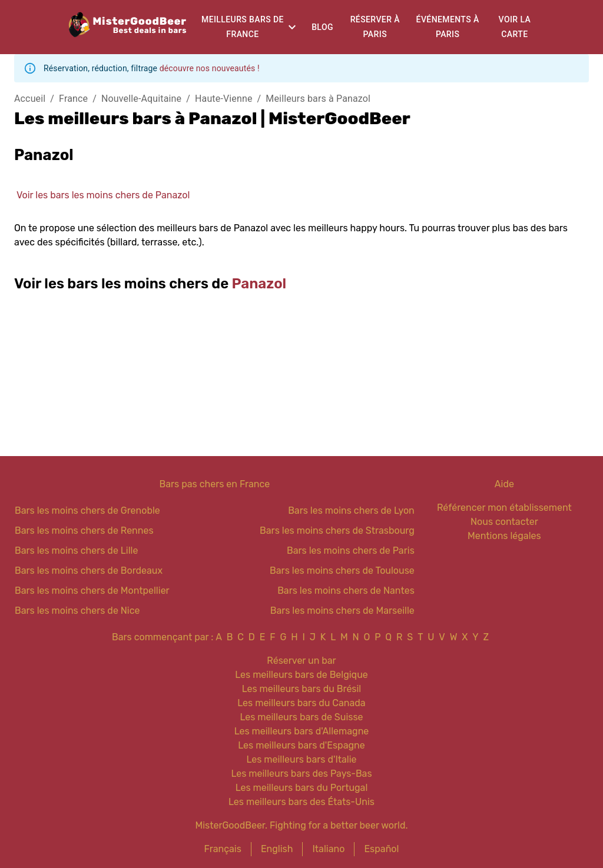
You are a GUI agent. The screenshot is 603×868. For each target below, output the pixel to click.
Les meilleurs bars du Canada (301, 703)
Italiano (328, 849)
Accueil (30, 99)
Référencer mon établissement (504, 508)
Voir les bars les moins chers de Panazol (103, 195)
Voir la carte (515, 27)
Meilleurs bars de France (243, 27)
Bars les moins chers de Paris (351, 551)
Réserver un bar (301, 661)
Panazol (259, 284)
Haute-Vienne (224, 99)
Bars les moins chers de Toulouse (342, 571)
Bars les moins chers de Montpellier (92, 591)
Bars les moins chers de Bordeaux (89, 571)
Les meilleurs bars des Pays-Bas (301, 774)
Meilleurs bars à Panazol (318, 99)
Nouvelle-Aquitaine (141, 99)
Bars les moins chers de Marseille (342, 611)
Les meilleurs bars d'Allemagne (302, 731)
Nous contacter (504, 522)
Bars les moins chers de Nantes (346, 591)
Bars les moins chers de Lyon (351, 511)
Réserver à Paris (375, 27)
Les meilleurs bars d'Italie (301, 759)
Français (223, 849)
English (277, 849)
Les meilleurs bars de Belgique (301, 675)
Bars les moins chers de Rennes (84, 531)
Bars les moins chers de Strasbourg (337, 531)
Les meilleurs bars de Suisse (301, 717)
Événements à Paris (448, 27)
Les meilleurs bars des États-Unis (301, 802)
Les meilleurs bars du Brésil (302, 689)
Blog (322, 27)
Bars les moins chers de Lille (76, 551)
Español (381, 849)
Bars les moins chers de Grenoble (87, 511)
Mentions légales (504, 536)
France (73, 99)
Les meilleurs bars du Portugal (302, 788)
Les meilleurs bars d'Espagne (301, 745)
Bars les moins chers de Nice (77, 611)
